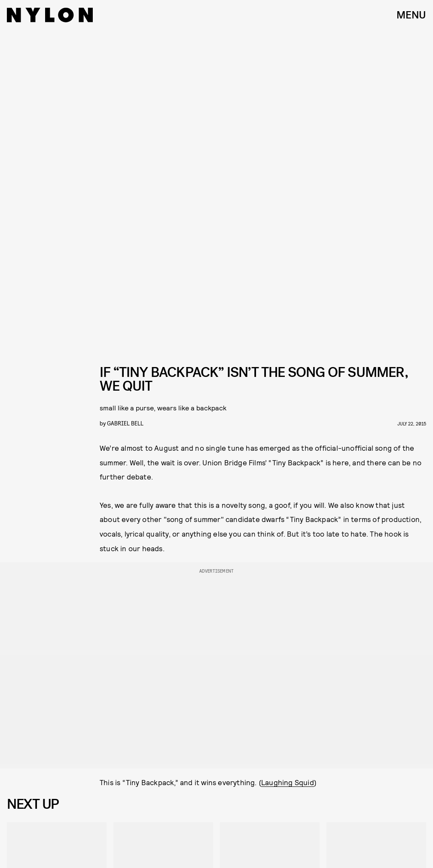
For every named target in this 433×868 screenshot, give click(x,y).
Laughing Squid (288, 782)
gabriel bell (125, 423)
